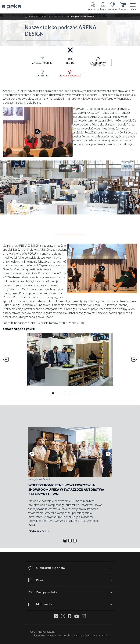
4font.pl (105, 635)
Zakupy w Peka (43, 592)
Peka (36, 580)
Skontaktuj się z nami (47, 568)
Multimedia (40, 604)
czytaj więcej (39, 531)
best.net (62, 635)
